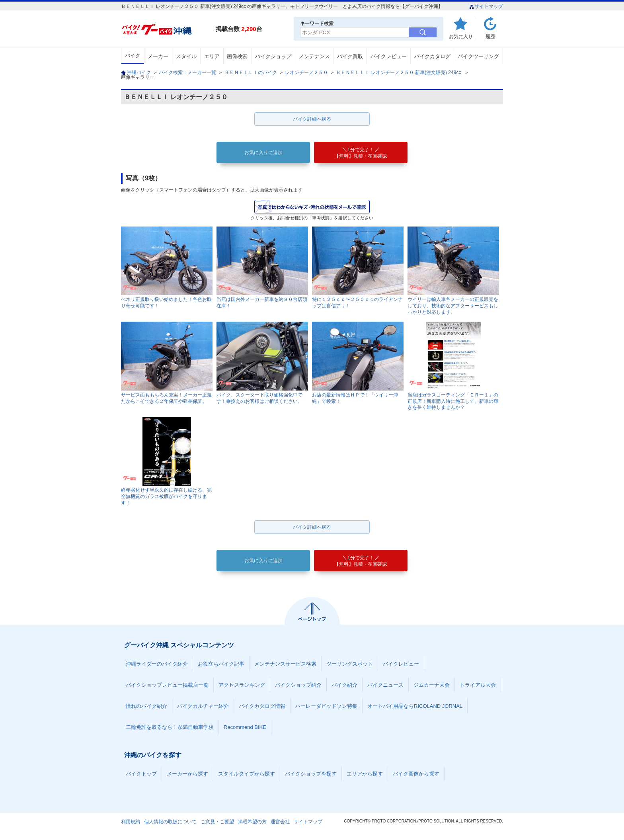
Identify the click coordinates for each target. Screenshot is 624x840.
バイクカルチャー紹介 (203, 706)
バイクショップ (273, 56)
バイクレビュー (389, 56)
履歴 (490, 36)
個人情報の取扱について (170, 822)
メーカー (158, 56)
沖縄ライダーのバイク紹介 (157, 664)
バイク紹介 (344, 685)
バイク (133, 56)
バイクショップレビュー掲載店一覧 (167, 685)
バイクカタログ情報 (262, 706)
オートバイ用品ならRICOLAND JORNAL (415, 706)
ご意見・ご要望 (217, 822)
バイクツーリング (478, 56)
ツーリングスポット (350, 664)
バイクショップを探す (311, 774)
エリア (212, 56)
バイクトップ (141, 774)
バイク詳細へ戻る (312, 119)
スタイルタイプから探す (247, 774)
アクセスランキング (242, 685)
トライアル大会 (478, 685)
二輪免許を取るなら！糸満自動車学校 (170, 727)
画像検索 (237, 56)
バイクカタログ (432, 56)
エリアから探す (365, 774)
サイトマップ (486, 6)
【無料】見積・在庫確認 (361, 153)
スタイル (186, 56)
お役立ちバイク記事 (221, 664)
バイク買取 (350, 56)
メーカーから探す (187, 774)
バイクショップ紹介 (298, 685)
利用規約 (131, 822)
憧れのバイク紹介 (146, 706)
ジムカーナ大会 (432, 685)
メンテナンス (314, 56)
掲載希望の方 (252, 822)
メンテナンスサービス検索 (285, 664)
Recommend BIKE (245, 727)
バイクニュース (385, 685)
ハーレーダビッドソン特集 (326, 706)
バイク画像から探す (416, 774)
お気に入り (461, 36)
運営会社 (280, 822)
